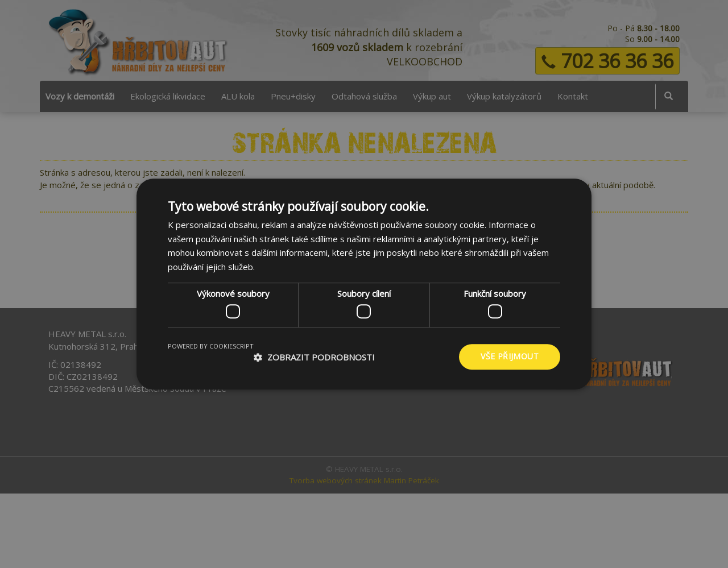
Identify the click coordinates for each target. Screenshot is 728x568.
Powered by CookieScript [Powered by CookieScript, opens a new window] (211, 347)
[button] (314, 357)
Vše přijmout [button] (510, 357)
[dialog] (364, 284)
